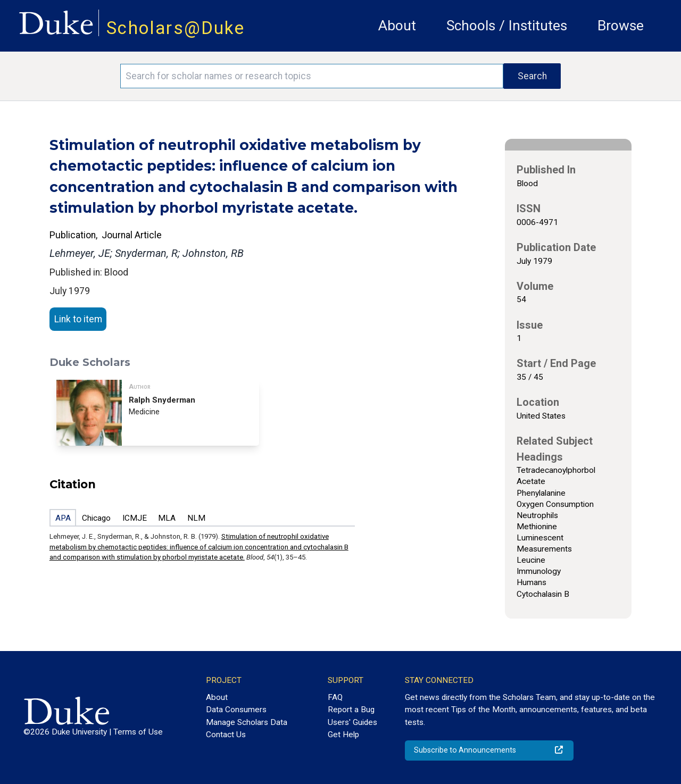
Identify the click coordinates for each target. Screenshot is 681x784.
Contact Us (226, 735)
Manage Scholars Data (247, 722)
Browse (621, 26)
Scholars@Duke (176, 28)
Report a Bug (351, 710)
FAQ (335, 697)
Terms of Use (138, 732)
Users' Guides (352, 722)
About (397, 26)
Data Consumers (236, 710)
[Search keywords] (312, 76)
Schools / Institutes (507, 26)
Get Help (343, 735)
